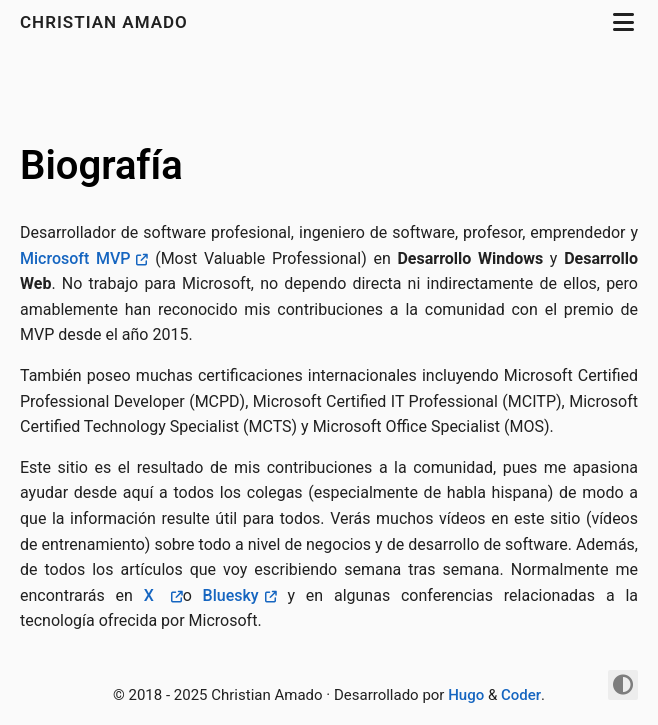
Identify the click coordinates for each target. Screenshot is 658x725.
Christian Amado (106, 22)
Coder (521, 695)
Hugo (466, 695)
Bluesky (231, 595)
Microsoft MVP (75, 258)
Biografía (101, 165)
